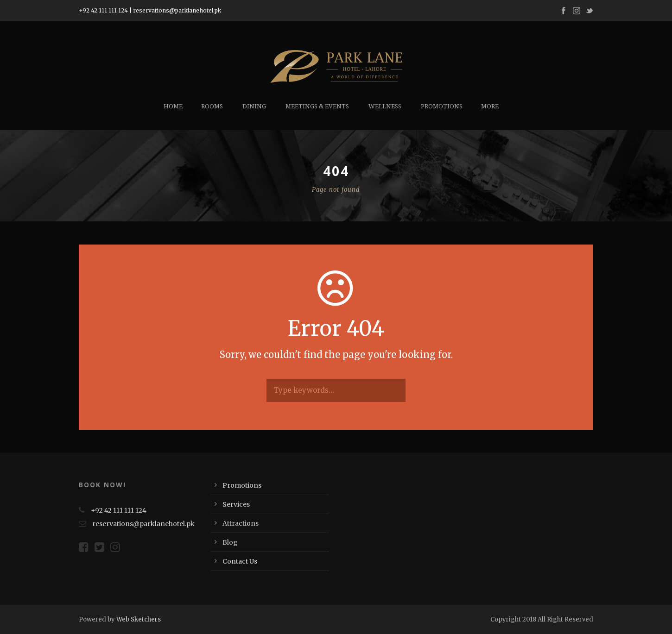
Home (173, 106)
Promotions (442, 106)
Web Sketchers (139, 619)
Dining (254, 106)
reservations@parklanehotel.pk (177, 10)
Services (236, 504)
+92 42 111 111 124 (103, 10)
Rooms (212, 106)
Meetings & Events (317, 106)
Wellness (385, 106)
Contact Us (240, 561)
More (490, 106)
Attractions (241, 523)
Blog (230, 542)
